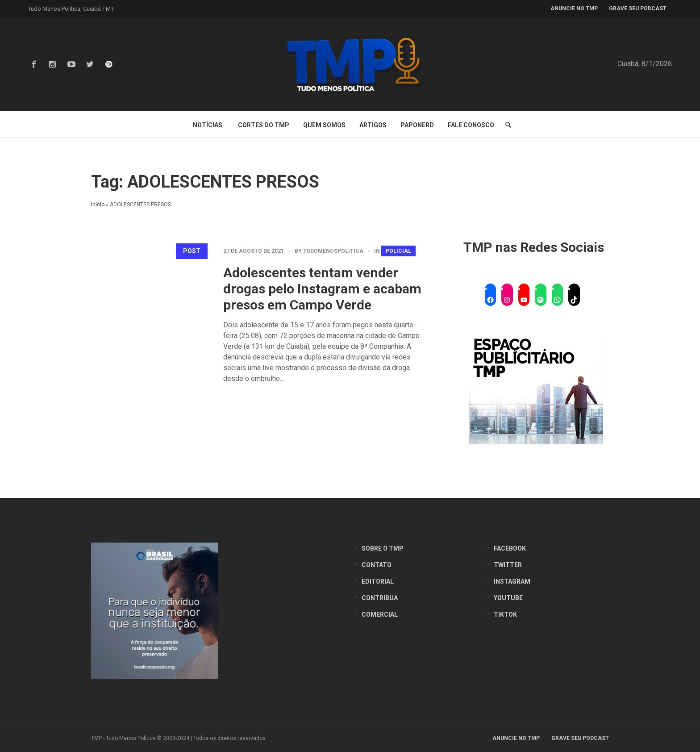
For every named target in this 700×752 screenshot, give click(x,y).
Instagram (512, 581)
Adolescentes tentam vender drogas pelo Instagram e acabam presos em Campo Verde (322, 289)
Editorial (378, 581)
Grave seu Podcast (580, 738)
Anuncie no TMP (516, 738)
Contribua (380, 598)
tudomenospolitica (333, 251)
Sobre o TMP (383, 548)
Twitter (508, 565)
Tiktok (505, 614)
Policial (398, 251)
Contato (377, 565)
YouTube (508, 598)
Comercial (380, 614)
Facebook (510, 548)
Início (98, 205)
